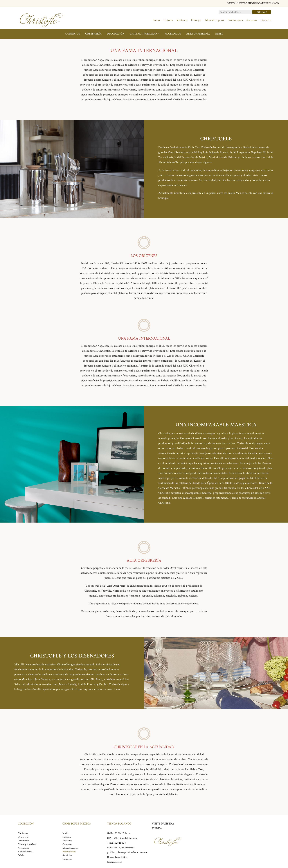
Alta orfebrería (198, 34)
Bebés (219, 34)
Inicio (157, 20)
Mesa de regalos (215, 20)
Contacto (266, 20)
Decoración (116, 34)
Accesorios (173, 34)
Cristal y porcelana (145, 34)
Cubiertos (73, 34)
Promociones (235, 20)
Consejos (196, 20)
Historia (168, 20)
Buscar (262, 12)
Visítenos (182, 20)
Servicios (252, 20)
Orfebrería (93, 34)
